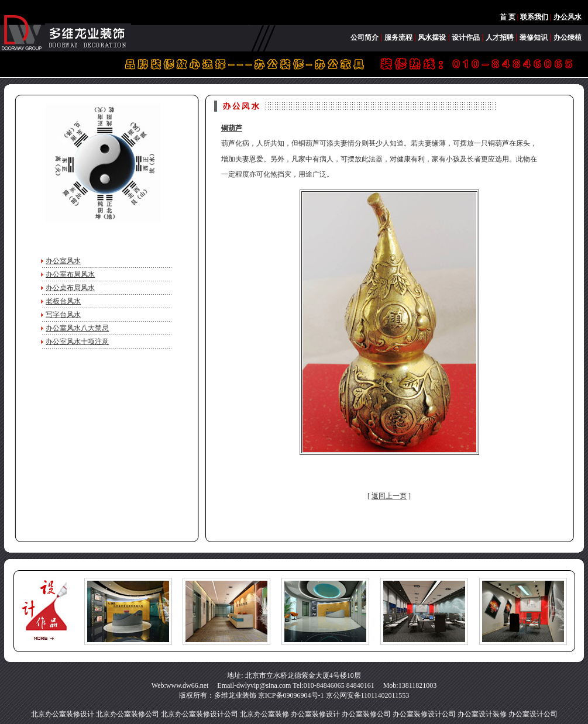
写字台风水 (63, 315)
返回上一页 (389, 496)
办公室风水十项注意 (77, 342)
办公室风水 (63, 261)
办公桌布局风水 (70, 288)
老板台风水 (63, 301)
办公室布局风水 (70, 274)
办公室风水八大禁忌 (77, 328)
